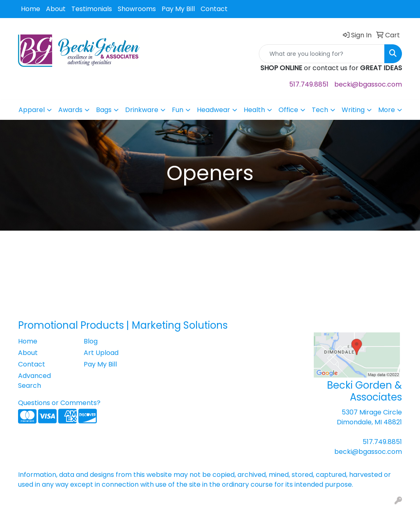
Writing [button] (353, 110)
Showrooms (137, 9)
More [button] (387, 110)
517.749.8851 (309, 84)
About (56, 9)
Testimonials (92, 9)
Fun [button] (178, 110)
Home (31, 9)
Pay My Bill (178, 9)
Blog (91, 341)
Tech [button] (320, 110)
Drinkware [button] (142, 110)
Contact (214, 9)
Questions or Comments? (59, 403)
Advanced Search (34, 381)
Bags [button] (104, 110)
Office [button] (288, 110)
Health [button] (254, 110)
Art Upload (101, 353)
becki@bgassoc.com (368, 84)
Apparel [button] (32, 110)
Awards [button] (70, 110)
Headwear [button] (213, 110)
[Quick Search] (322, 54)
